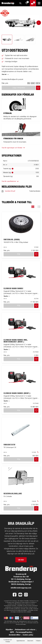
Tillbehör (38, 641)
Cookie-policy (28, 635)
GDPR (12, 632)
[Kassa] (33, 3)
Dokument (30, 641)
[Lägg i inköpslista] (38, 88)
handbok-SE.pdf (10, 191)
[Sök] (20, 3)
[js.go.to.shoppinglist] (27, 3)
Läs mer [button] (21, 560)
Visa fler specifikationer (9, 181)
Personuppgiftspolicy (24, 632)
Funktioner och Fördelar (8, 641)
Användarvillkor (15, 635)
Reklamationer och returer (25, 630)
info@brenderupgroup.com (21, 588)
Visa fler (6, 296)
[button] (33, 207)
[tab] (7, 39)
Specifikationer (21, 641)
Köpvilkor (10, 630)
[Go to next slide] (39, 23)
